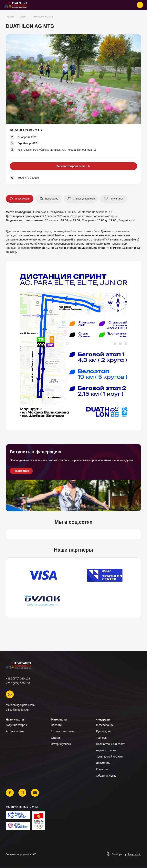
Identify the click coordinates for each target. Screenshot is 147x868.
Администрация (106, 750)
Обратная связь (106, 776)
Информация (19, 199)
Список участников (81, 199)
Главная (10, 17)
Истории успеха (61, 744)
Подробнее (21, 471)
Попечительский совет (110, 744)
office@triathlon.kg (17, 710)
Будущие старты (16, 725)
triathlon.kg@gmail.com (20, 705)
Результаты (113, 199)
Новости (56, 725)
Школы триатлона (62, 731)
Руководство (104, 731)
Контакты (102, 769)
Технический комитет (109, 757)
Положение (48, 199)
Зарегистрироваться (71, 166)
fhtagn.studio (134, 854)
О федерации (105, 725)
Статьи (55, 738)
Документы (103, 763)
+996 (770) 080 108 (18, 679)
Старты (23, 17)
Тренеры (102, 738)
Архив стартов (15, 731)
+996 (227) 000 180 (18, 683)
